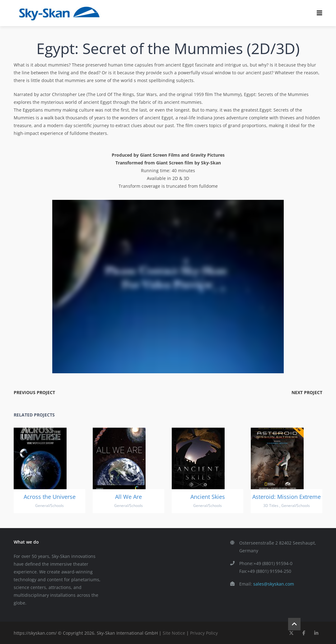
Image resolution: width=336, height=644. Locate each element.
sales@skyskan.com (274, 584)
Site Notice (174, 633)
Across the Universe (50, 497)
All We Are (128, 497)
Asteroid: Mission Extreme (287, 497)
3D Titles (271, 506)
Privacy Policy (204, 633)
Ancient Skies (208, 497)
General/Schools (49, 506)
